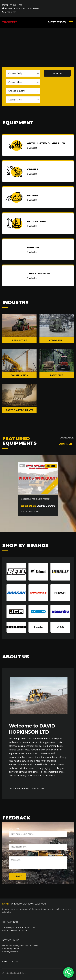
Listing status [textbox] (15, 100)
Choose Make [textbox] (15, 82)
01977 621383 (11, 12)
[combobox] (23, 73)
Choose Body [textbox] (15, 73)
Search (57, 73)
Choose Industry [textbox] (17, 91)
